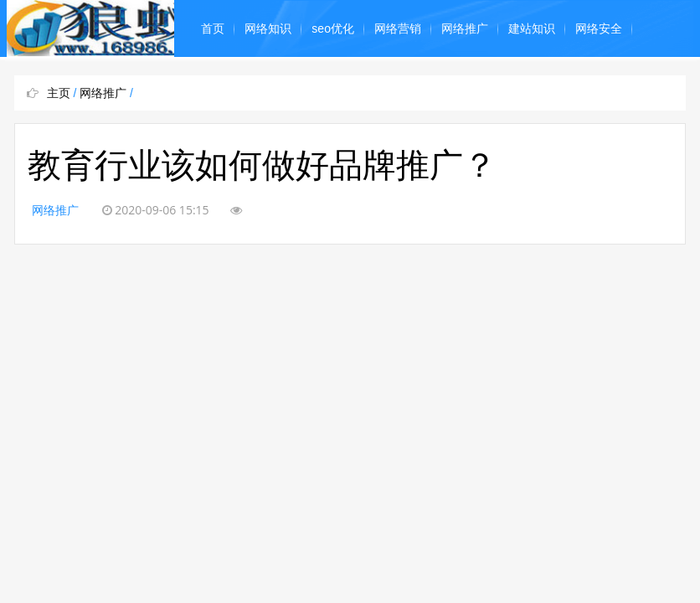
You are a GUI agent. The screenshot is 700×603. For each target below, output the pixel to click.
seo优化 (333, 28)
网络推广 (465, 28)
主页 (59, 93)
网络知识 (268, 28)
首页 (213, 28)
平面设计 (291, 85)
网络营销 (398, 28)
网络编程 (224, 85)
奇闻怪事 (358, 85)
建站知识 (532, 28)
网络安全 (599, 28)
